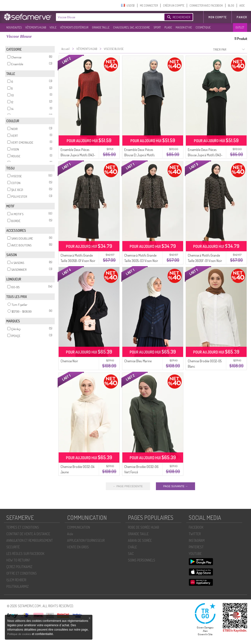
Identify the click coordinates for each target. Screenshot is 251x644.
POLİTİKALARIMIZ (18, 586)
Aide (70, 534)
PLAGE (168, 27)
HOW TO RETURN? (18, 560)
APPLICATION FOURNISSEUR (86, 540)
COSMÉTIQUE (203, 27)
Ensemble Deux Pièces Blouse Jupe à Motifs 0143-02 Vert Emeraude (205, 155)
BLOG (231, 5)
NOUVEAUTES (14, 27)
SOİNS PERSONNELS (142, 560)
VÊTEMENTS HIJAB (36, 27)
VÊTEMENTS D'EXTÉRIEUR (74, 27)
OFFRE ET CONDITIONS (22, 573)
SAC (131, 554)
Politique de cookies (20, 634)
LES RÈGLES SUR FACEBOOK (25, 554)
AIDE (242, 5)
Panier (242, 17)
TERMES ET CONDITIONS (23, 527)
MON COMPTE (218, 17)
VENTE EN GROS (78, 547)
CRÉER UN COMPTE (174, 5)
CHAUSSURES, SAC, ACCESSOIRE (131, 27)
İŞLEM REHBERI (16, 580)
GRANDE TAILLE (101, 27)
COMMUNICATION (79, 527)
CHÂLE (132, 547)
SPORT (157, 27)
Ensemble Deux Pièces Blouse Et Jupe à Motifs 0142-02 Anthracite (139, 155)
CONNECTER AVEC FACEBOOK (206, 5)
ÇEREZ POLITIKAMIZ (19, 567)
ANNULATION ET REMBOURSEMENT (30, 540)
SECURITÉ (13, 547)
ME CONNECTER (149, 5)
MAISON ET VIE (184, 27)
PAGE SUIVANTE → (175, 486)
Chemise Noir (69, 361)
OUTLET (240, 27)
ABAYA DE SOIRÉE (140, 540)
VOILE (53, 27)
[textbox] (109, 17)
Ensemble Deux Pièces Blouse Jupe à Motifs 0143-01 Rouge (78, 155)
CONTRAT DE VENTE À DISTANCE (28, 534)
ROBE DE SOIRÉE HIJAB (143, 527)
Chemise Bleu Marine (138, 361)
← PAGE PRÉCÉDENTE (128, 486)
